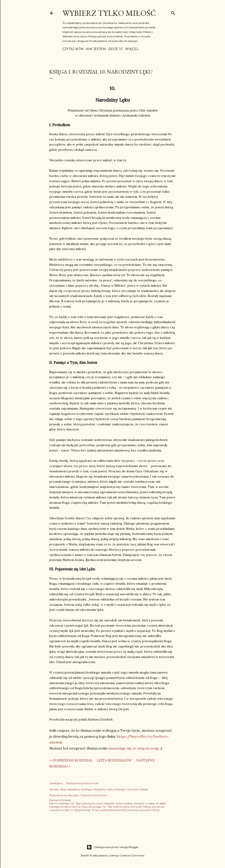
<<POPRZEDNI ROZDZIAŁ (71, 760)
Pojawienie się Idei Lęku (64, 795)
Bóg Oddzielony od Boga (76, 789)
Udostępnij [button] (56, 783)
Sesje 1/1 (116, 49)
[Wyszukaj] (173, 12)
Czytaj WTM (73, 49)
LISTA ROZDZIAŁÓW (114, 760)
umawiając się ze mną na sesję (134, 748)
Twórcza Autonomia (93, 795)
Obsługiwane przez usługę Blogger (113, 847)
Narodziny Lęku (103, 789)
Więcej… (132, 49)
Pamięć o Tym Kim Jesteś (131, 789)
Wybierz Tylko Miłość (109, 13)
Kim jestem (96, 49)
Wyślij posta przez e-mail (82, 783)
